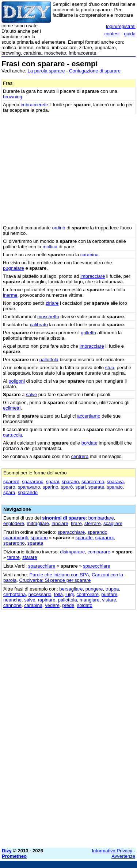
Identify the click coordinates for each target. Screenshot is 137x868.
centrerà (80, 456)
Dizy (7, 851)
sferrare (93, 523)
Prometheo (14, 856)
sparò (67, 487)
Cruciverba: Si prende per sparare (55, 580)
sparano (70, 482)
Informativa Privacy (112, 851)
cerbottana (14, 594)
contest (112, 34)
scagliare (113, 523)
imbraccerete (34, 105)
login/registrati (121, 26)
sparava (115, 482)
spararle (84, 538)
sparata (35, 543)
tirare (76, 523)
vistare (109, 600)
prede (68, 605)
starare (30, 557)
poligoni (17, 381)
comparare (99, 552)
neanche (12, 600)
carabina (90, 255)
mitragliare (38, 523)
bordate (90, 443)
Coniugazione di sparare (95, 71)
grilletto (88, 333)
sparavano (29, 487)
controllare (87, 594)
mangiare (90, 600)
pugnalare (14, 268)
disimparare (72, 552)
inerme (10, 295)
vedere (52, 605)
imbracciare (93, 276)
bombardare (101, 518)
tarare (14, 557)
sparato (115, 487)
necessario (40, 594)
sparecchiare (96, 566)
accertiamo (89, 416)
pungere (94, 589)
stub (110, 368)
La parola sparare (46, 71)
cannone (12, 605)
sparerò (11, 482)
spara (9, 492)
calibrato (39, 325)
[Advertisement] (68, 774)
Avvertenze (123, 856)
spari (80, 487)
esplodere (14, 523)
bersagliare (71, 589)
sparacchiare (71, 532)
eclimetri (12, 408)
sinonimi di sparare (64, 518)
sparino (51, 487)
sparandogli (16, 538)
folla (58, 594)
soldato (85, 605)
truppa (112, 589)
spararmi (105, 538)
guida (130, 34)
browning (13, 97)
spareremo (93, 482)
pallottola (49, 360)
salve (31, 394)
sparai (52, 482)
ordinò (58, 228)
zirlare (52, 303)
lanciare (60, 523)
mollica (50, 247)
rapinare (47, 600)
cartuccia (12, 435)
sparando (28, 492)
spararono (33, 482)
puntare (109, 594)
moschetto (48, 317)
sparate (96, 487)
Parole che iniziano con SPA (59, 575)
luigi (70, 594)
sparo (9, 487)
